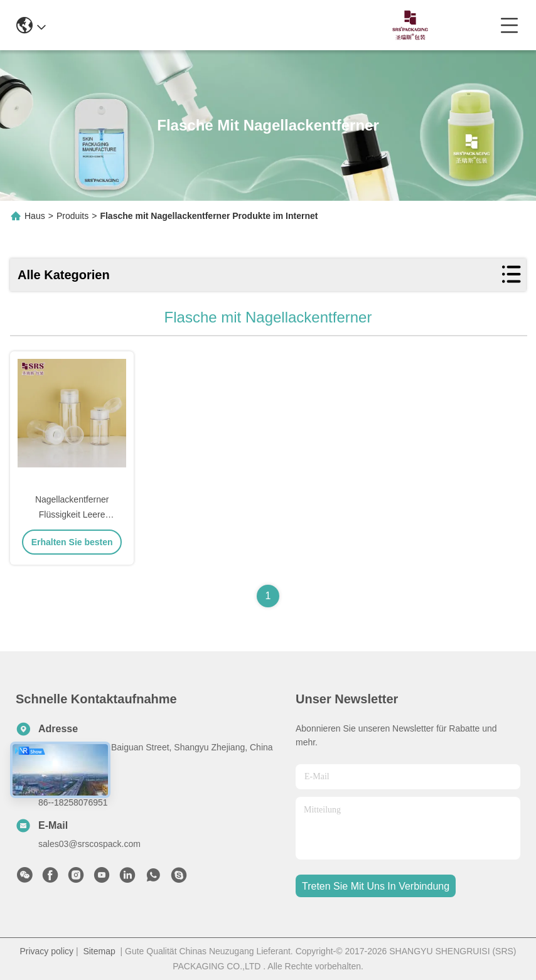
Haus (35, 216)
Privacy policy (46, 951)
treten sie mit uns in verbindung (376, 886)
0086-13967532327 (265, 25)
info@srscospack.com (148, 25)
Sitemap (99, 951)
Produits (72, 216)
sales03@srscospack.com (89, 844)
